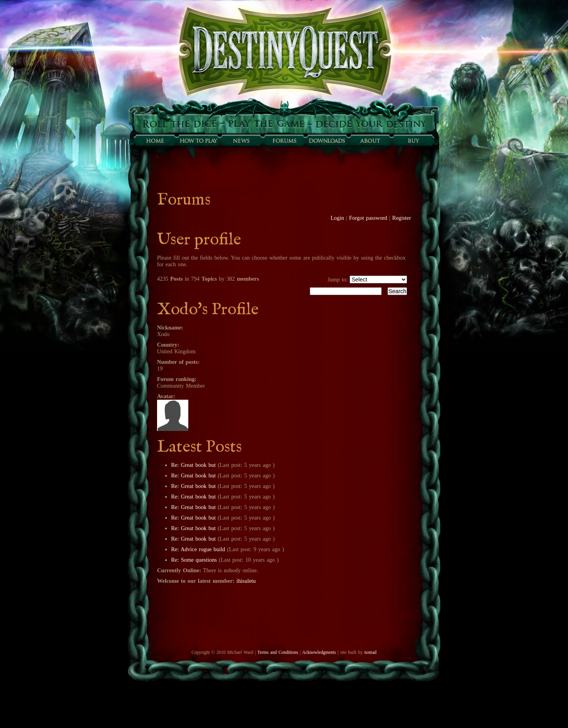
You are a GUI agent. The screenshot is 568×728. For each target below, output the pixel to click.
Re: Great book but (193, 465)
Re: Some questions (194, 560)
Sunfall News (241, 141)
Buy (413, 141)
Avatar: (166, 396)
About (370, 141)
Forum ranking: (177, 379)
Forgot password (368, 218)
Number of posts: (178, 362)
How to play (198, 141)
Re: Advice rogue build (198, 549)
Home (155, 141)
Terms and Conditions (278, 652)
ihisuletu (246, 581)
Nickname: (170, 328)
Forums (284, 141)
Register (402, 218)
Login (337, 218)
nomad (370, 652)
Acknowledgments (319, 652)
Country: (168, 345)
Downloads (327, 141)
